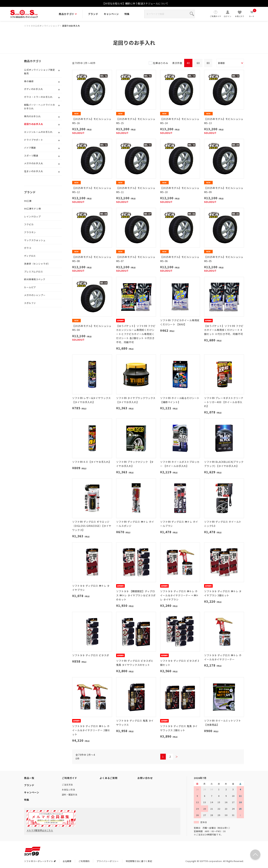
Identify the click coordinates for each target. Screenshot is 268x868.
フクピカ (29, 224)
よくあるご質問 (109, 778)
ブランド (93, 14)
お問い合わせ (145, 778)
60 (198, 63)
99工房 (28, 201)
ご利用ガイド (216, 14)
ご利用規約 (84, 861)
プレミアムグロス (33, 272)
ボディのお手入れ (33, 89)
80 (208, 63)
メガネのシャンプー (35, 295)
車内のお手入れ (32, 116)
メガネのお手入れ (34, 163)
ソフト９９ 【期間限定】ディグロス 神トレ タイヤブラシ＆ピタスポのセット (136, 595)
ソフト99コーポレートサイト (40, 861)
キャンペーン (111, 14)
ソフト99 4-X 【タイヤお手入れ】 (92, 462)
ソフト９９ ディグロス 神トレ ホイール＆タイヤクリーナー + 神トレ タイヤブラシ (179, 595)
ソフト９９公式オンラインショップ (42, 26)
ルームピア (30, 287)
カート (252, 14)
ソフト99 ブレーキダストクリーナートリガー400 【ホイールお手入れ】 (224, 402)
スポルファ (30, 303)
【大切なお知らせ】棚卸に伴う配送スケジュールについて (135, 3)
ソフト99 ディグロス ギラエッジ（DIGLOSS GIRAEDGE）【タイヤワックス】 (92, 526)
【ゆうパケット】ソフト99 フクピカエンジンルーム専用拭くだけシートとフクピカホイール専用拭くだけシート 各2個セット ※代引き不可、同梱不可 (136, 334)
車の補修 (29, 81)
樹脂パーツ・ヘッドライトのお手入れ (40, 107)
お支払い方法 (68, 789)
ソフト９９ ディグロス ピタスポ (91, 655)
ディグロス (30, 256)
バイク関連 (30, 148)
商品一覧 (29, 778)
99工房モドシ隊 (33, 209)
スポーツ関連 (31, 156)
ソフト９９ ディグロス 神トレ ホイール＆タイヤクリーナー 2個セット (91, 730)
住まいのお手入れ (34, 171)
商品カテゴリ (68, 14)
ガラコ (28, 248)
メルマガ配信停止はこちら (40, 830)
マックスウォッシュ (35, 240)
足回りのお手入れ (71, 26)
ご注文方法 (67, 785)
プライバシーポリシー (108, 861)
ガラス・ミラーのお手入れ (38, 97)
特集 (127, 14)
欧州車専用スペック (35, 279)
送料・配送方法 (70, 794)
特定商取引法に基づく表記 (139, 861)
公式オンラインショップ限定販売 (40, 72)
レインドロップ (32, 216)
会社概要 (67, 861)
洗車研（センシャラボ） (37, 264)
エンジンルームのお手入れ (38, 132)
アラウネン (30, 232)
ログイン (228, 14)
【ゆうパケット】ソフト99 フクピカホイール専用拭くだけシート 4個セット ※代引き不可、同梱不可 (224, 330)
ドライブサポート (34, 140)
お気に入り (240, 14)
